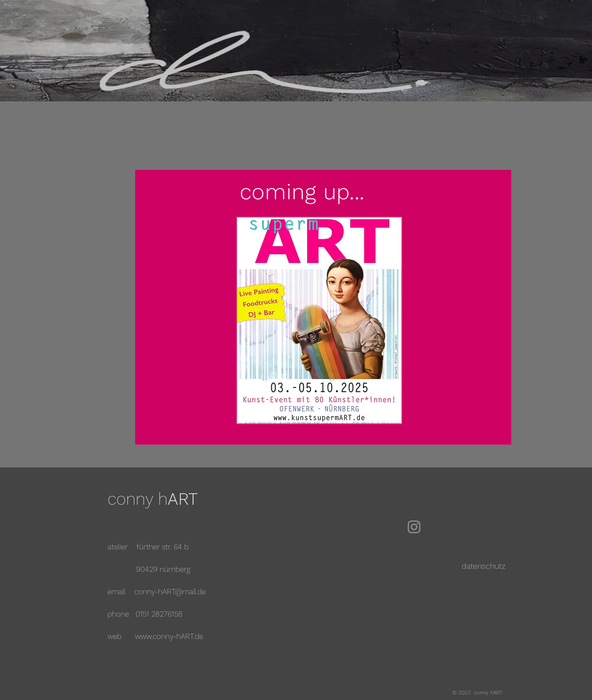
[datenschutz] (484, 566)
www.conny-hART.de (169, 636)
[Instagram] (414, 527)
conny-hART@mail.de (170, 592)
